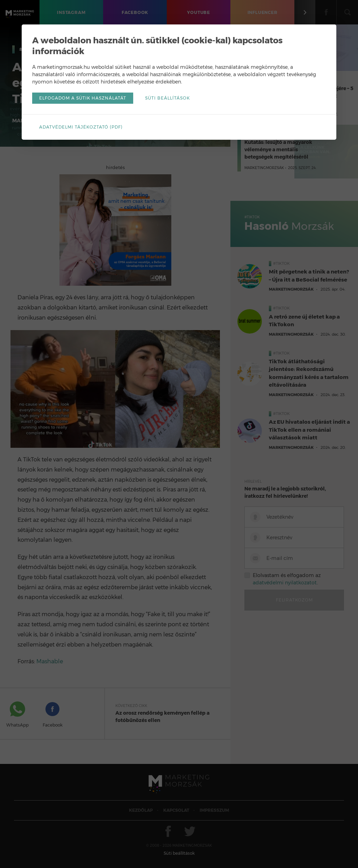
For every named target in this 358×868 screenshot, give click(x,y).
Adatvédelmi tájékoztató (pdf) (81, 127)
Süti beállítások (167, 98)
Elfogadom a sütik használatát (83, 98)
